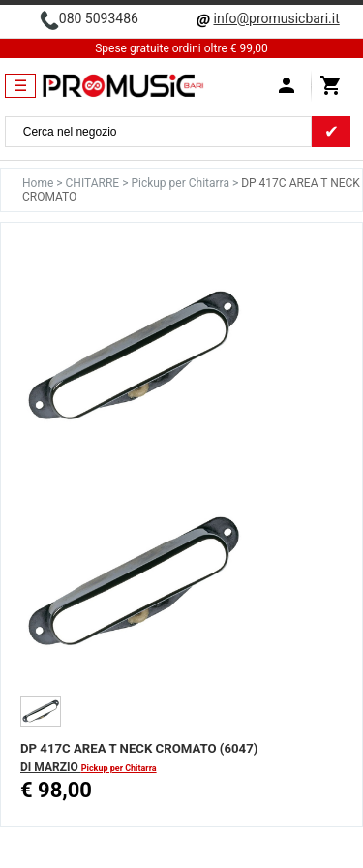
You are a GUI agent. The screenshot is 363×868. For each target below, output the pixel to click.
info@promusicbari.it (276, 18)
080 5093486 (99, 18)
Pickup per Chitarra (181, 183)
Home (39, 183)
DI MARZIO (51, 767)
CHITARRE (94, 183)
